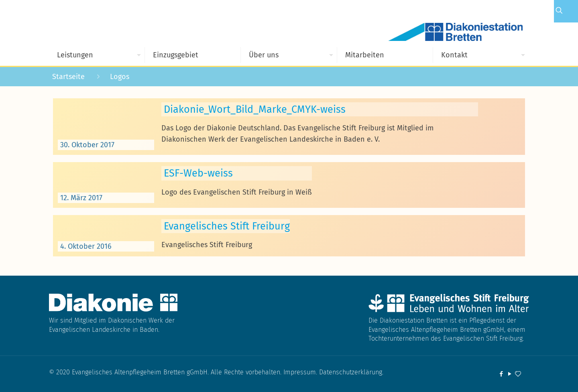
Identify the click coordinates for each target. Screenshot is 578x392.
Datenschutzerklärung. (351, 372)
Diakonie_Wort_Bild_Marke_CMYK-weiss (255, 109)
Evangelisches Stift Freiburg (227, 226)
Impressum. (301, 372)
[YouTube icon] (510, 374)
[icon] (518, 374)
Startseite (68, 77)
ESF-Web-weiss (198, 173)
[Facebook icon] (501, 374)
